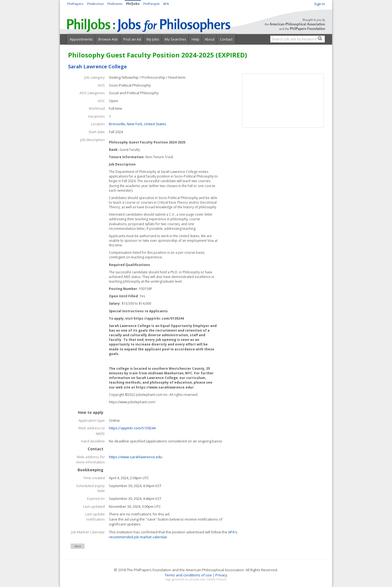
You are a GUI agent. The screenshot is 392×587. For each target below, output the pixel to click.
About (210, 39)
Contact (226, 39)
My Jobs (153, 39)
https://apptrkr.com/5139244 (132, 428)
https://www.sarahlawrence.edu (136, 457)
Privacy (221, 575)
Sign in (320, 4)
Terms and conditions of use (188, 575)
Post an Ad (132, 39)
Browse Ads (108, 39)
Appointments (81, 39)
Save (78, 546)
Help (195, 39)
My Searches (175, 39)
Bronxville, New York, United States (138, 124)
